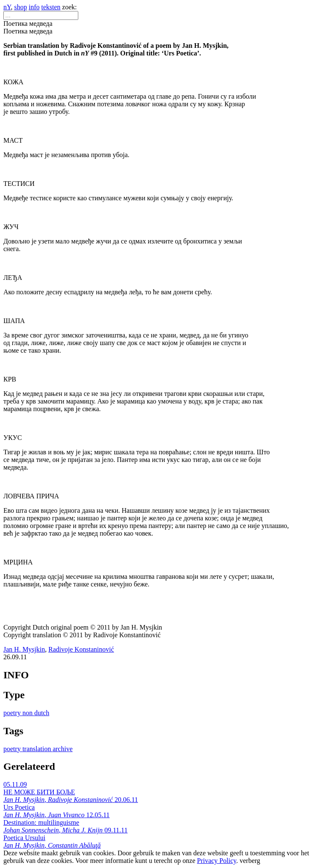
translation (38, 749)
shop (21, 7)
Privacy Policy (216, 861)
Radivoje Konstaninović (81, 649)
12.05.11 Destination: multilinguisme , (56, 822)
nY (7, 7)
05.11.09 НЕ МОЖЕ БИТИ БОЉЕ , (59, 792)
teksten (51, 7)
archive (62, 749)
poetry (13, 713)
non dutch (36, 713)
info (34, 7)
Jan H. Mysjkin (24, 649)
